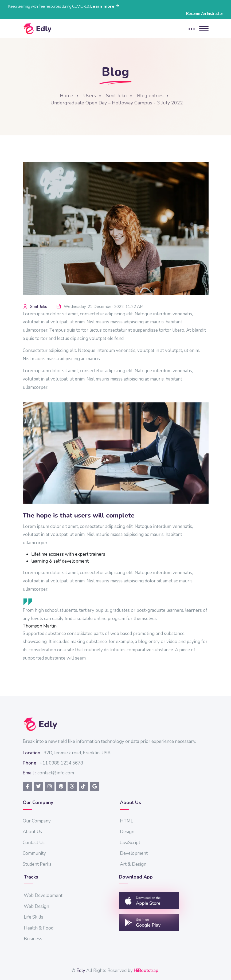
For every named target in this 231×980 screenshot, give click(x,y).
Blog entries (150, 96)
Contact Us (34, 843)
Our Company (37, 821)
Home (66, 96)
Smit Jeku (116, 96)
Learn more (105, 6)
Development (134, 853)
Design (127, 832)
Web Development (43, 895)
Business (33, 939)
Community (34, 853)
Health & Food (39, 928)
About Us (32, 832)
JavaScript (130, 843)
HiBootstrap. (147, 971)
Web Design (36, 906)
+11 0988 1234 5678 (61, 763)
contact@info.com (56, 773)
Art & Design (133, 864)
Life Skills (34, 917)
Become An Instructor (205, 14)
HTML (126, 821)
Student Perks (37, 864)
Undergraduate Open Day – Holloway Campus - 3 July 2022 (117, 103)
